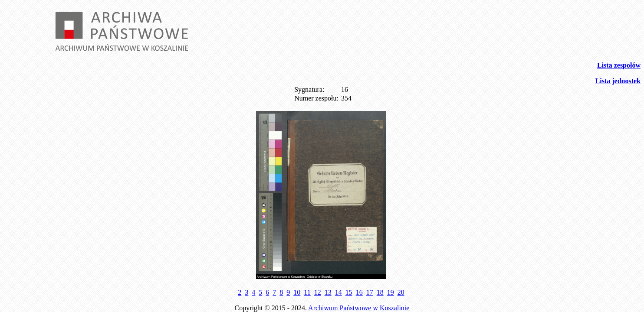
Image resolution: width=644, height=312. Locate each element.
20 (401, 292)
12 (318, 292)
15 (349, 292)
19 (391, 292)
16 (359, 292)
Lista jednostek (618, 81)
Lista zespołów (619, 65)
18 (380, 292)
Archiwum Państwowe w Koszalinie (359, 308)
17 (370, 292)
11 (307, 292)
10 (297, 292)
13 (328, 292)
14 (338, 292)
